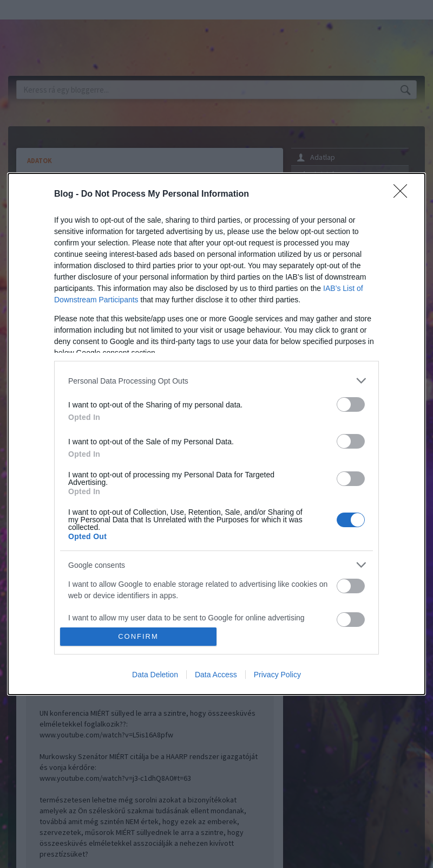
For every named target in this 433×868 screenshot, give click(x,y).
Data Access (216, 675)
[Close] (404, 195)
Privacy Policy (277, 675)
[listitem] (216, 381)
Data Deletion (155, 675)
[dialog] (216, 434)
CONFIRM (138, 636)
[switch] (351, 404)
